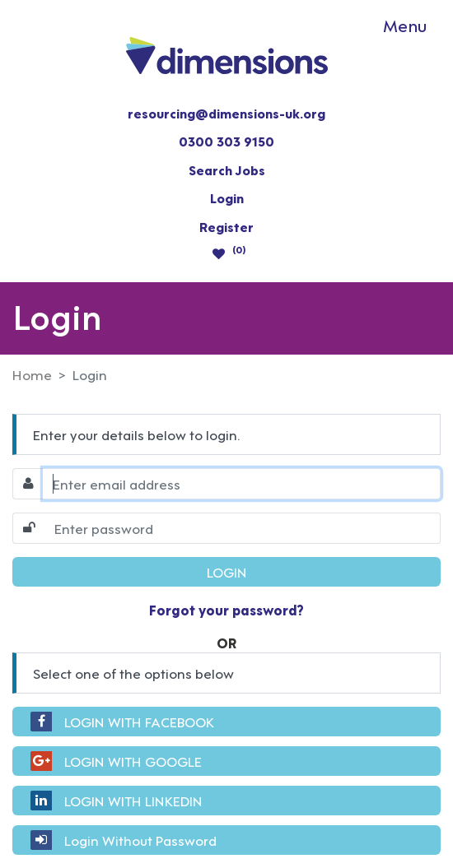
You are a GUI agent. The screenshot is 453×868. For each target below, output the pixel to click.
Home (32, 374)
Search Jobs (227, 169)
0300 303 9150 (226, 141)
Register (226, 226)
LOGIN (227, 571)
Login (227, 197)
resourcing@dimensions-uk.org (226, 113)
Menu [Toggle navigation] (405, 25)
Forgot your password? (226, 609)
